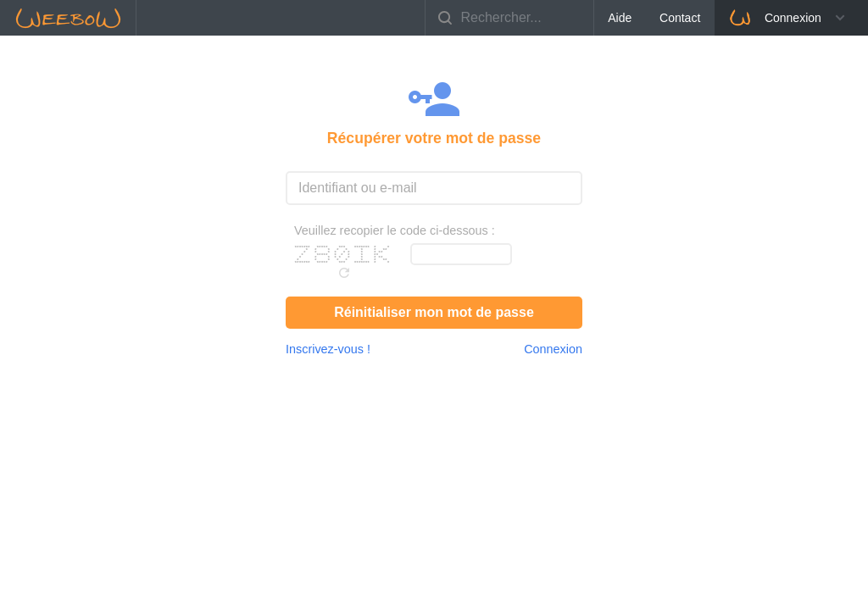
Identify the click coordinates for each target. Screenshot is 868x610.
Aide (620, 18)
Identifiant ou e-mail (358, 188)
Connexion (774, 18)
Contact (680, 18)
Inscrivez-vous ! (328, 349)
